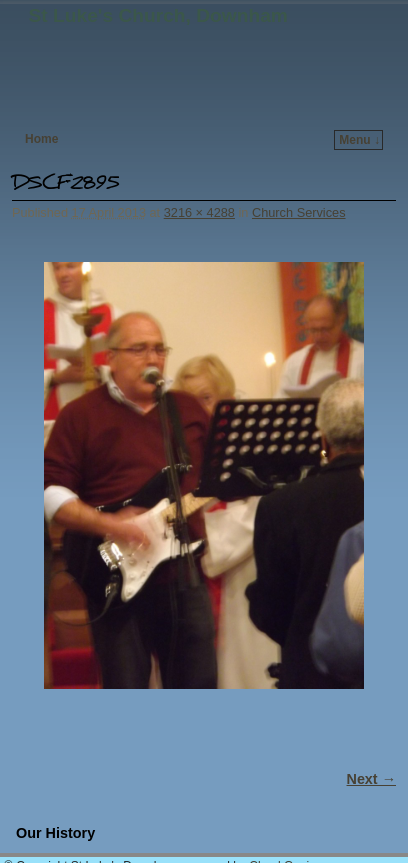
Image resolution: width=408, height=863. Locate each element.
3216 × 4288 (199, 212)
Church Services (299, 212)
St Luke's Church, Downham (158, 15)
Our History (55, 833)
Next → (371, 779)
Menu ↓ (359, 140)
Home (41, 139)
